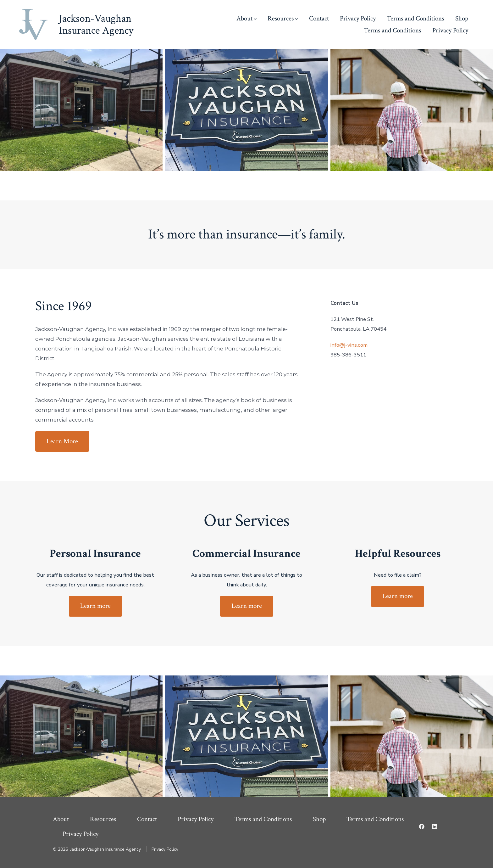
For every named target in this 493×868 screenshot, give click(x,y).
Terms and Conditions (415, 18)
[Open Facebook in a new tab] (422, 826)
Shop (462, 18)
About (246, 18)
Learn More (62, 441)
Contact (319, 18)
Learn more (95, 606)
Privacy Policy (358, 18)
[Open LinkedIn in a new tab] (435, 826)
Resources (283, 18)
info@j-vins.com (349, 345)
